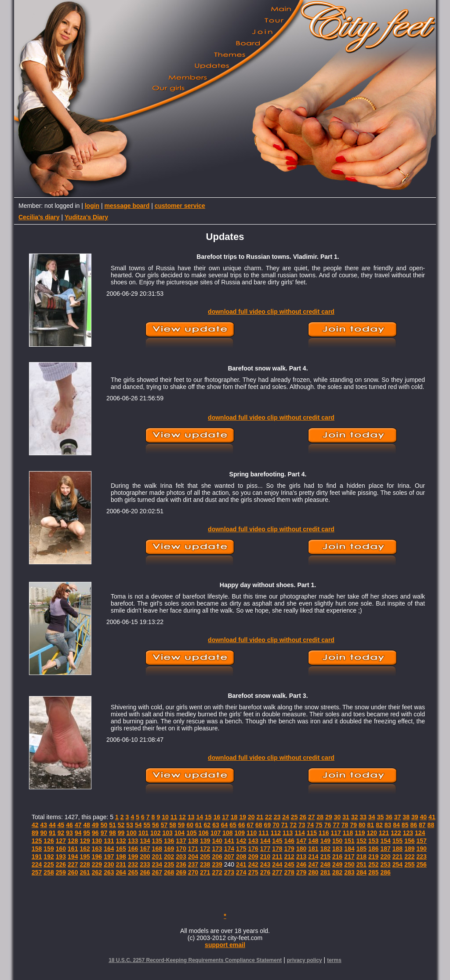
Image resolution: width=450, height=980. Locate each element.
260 (73, 872)
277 (277, 872)
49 (95, 825)
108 (227, 833)
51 (112, 825)
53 (130, 825)
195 (85, 857)
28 (320, 817)
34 (372, 817)
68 (259, 825)
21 (260, 817)
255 (409, 864)
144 (265, 841)
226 (61, 864)
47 (78, 825)
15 (208, 817)
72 (293, 825)
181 (313, 849)
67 (250, 825)
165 (121, 849)
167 (145, 849)
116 (324, 833)
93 (69, 833)
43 (44, 825)
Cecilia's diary (39, 217)
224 (37, 864)
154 (385, 841)
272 (217, 872)
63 (216, 825)
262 (97, 872)
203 (181, 857)
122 (396, 833)
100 (131, 833)
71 (285, 825)
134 (145, 841)
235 (169, 864)
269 (181, 872)
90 (44, 833)
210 (265, 857)
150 (337, 841)
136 (169, 841)
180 (301, 849)
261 (85, 872)
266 (145, 872)
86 (414, 825)
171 (193, 849)
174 (229, 849)
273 (229, 872)
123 (408, 833)
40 (424, 817)
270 (193, 872)
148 (313, 841)
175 (241, 849)
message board (127, 206)
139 (205, 841)
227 (73, 864)
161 (73, 849)
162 (85, 849)
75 (319, 825)
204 (193, 857)
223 (422, 857)
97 (104, 833)
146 (289, 841)
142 (241, 841)
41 (432, 817)
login (92, 206)
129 (85, 841)
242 (253, 864)
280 (313, 872)
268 (169, 872)
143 (253, 841)
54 (138, 825)
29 (329, 817)
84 (396, 825)
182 (325, 849)
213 (301, 857)
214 (313, 857)
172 (205, 849)
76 (328, 825)
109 (240, 833)
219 (373, 857)
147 (301, 841)
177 (265, 849)
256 (422, 864)
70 (276, 825)
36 (389, 817)
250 (349, 864)
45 (61, 825)
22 (269, 817)
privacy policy (305, 960)
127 (61, 841)
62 (207, 825)
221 (397, 857)
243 (265, 864)
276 (265, 872)
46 (69, 825)
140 (217, 841)
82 (379, 825)
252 (373, 864)
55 (147, 825)
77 (336, 825)
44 (52, 825)
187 (385, 849)
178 (277, 849)
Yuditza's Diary (86, 217)
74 (311, 825)
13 (191, 817)
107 (216, 833)
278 (289, 872)
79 (353, 825)
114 (299, 833)
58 (173, 825)
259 (61, 872)
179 (289, 849)
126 (49, 841)
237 (193, 864)
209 (253, 857)
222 (409, 857)
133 (133, 841)
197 (109, 857)
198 (121, 857)
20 (251, 817)
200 (145, 857)
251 (361, 864)
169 (169, 849)
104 (180, 833)
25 (294, 817)
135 (157, 841)
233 (145, 864)
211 (277, 857)
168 (157, 849)
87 (422, 825)
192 (49, 857)
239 (217, 864)
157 (422, 841)
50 (104, 825)
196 (97, 857)
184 (349, 849)
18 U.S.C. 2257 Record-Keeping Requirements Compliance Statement (195, 960)
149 (325, 841)
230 (109, 864)
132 (121, 841)
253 (385, 864)
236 (181, 864)
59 (181, 825)
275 (253, 872)
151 (349, 841)
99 (121, 833)
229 (97, 864)
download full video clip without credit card (271, 312)
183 (337, 849)
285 (373, 872)
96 (95, 833)
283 (349, 872)
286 (385, 872)
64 (225, 825)
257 (37, 872)
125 (37, 841)
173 (217, 849)
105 (191, 833)
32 (355, 817)
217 (349, 857)
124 (420, 833)
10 (165, 817)
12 (182, 817)
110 (252, 833)
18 (234, 817)
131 (109, 841)
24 (286, 817)
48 (87, 825)
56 (156, 825)
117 (336, 833)
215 (325, 857)
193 (61, 857)
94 (78, 833)
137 (181, 841)
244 (277, 864)
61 (199, 825)
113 (288, 833)
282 (337, 872)
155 (397, 841)
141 (229, 841)
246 (301, 864)
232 (133, 864)
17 (225, 817)
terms (334, 960)
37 (398, 817)
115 (312, 833)
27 (312, 817)
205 (205, 857)
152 (361, 841)
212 (289, 857)
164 (109, 849)
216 (337, 857)
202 (169, 857)
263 (109, 872)
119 (360, 833)
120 (372, 833)
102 (155, 833)
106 (204, 833)
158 (37, 849)
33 (363, 817)
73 (302, 825)
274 (241, 872)
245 (289, 864)
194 (73, 857)
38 (406, 817)
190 (422, 849)
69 (268, 825)
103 (167, 833)
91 (52, 833)
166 (133, 849)
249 (337, 864)
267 (157, 872)
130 (97, 841)
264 (121, 872)
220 (385, 857)
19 (243, 817)
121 (384, 833)
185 (361, 849)
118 (348, 833)
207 (229, 857)
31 (346, 817)
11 (174, 817)
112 (276, 833)
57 (164, 825)
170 (181, 849)
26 (303, 817)
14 (200, 817)
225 (49, 864)
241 (241, 864)
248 (325, 864)
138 (193, 841)
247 (313, 864)
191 (37, 857)
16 (217, 817)
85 (405, 825)
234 (157, 864)
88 (431, 825)
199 (133, 857)
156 (409, 841)
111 (263, 833)
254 (397, 864)
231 (121, 864)
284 (361, 872)
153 (373, 841)
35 (381, 817)
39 (415, 817)
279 (301, 872)
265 (133, 872)
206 (217, 857)
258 (49, 872)
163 (97, 849)
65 (233, 825)
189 (409, 849)
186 (373, 849)
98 (112, 833)
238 (205, 864)
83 (388, 825)
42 (35, 825)
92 (61, 833)
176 (253, 849)
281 (325, 872)
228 (85, 864)
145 (277, 841)
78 (345, 825)
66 (242, 825)
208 (241, 857)
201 (157, 857)
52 (121, 825)
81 (371, 825)
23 (277, 817)
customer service (180, 206)
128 (73, 841)
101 (143, 833)
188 (397, 849)
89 (35, 833)
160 (61, 849)
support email (225, 945)
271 (205, 872)
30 (337, 817)
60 (190, 825)
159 (49, 849)
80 (362, 825)
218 (361, 857)
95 (87, 833)
